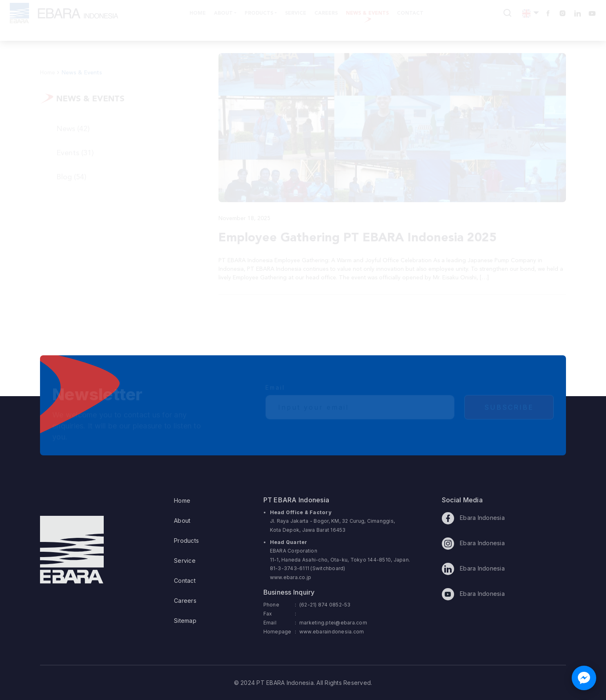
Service (185, 561)
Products (186, 541)
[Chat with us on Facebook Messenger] (584, 678)
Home (182, 500)
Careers (185, 601)
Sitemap (185, 621)
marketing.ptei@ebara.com (333, 623)
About (182, 521)
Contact (185, 581)
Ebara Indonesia (473, 518)
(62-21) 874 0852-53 (325, 605)
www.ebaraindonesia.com (332, 632)
